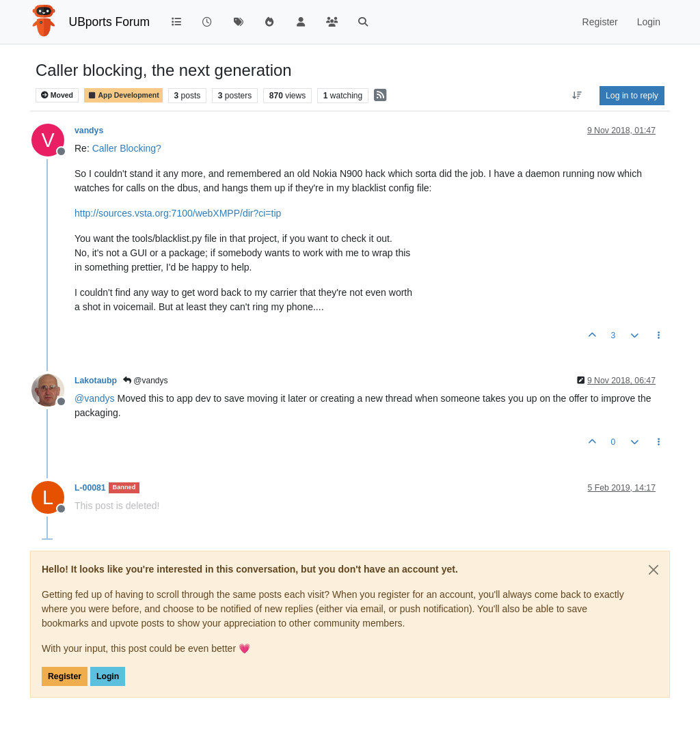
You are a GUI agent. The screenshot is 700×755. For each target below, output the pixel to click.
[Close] (654, 570)
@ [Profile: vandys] (95, 398)
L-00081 (90, 488)
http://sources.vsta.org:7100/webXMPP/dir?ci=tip (178, 213)
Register (65, 676)
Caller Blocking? (127, 148)
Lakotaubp (96, 381)
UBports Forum (110, 22)
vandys (89, 131)
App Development (123, 95)
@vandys (146, 381)
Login (108, 676)
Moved (57, 95)
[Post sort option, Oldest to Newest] (577, 96)
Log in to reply (632, 96)
